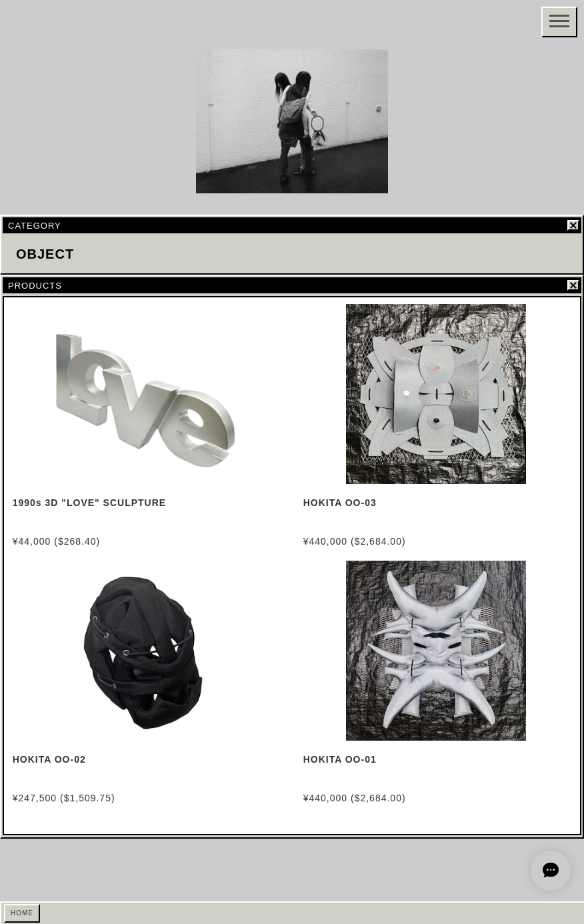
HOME (22, 913)
